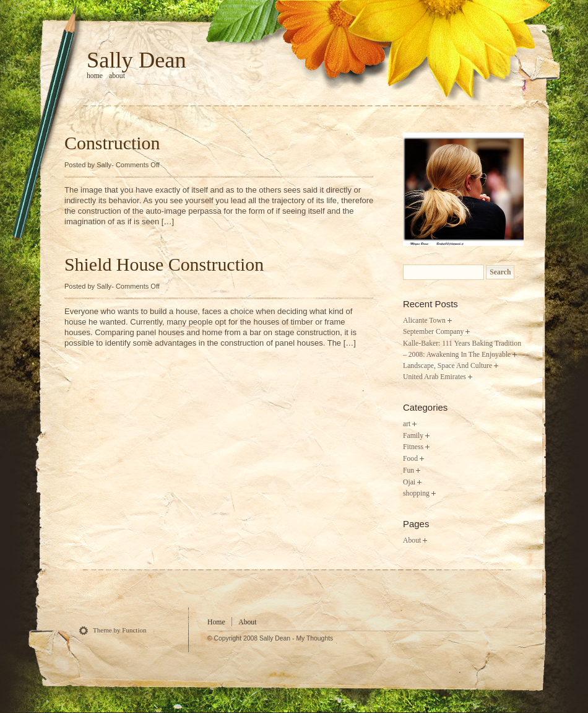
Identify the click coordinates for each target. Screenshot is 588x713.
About (117, 76)
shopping (416, 493)
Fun (409, 470)
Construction (112, 143)
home (95, 76)
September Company (433, 332)
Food (410, 459)
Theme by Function (120, 630)
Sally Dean (136, 60)
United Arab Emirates (435, 377)
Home (216, 622)
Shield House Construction (164, 264)
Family (413, 436)
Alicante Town (424, 321)
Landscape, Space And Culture (447, 366)
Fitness (413, 447)
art (407, 424)
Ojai (409, 482)
